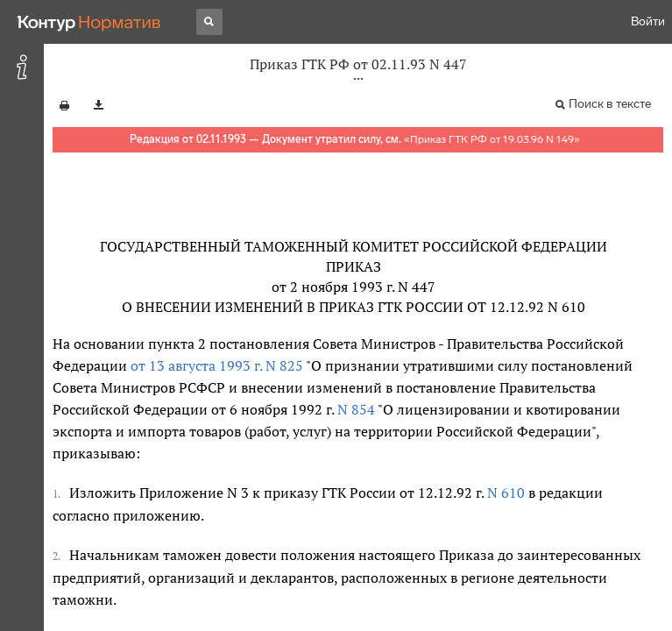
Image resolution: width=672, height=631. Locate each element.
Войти (648, 21)
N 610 (506, 493)
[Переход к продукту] (89, 22)
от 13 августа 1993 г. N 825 (217, 365)
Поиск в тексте (610, 104)
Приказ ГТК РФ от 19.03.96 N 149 (492, 139)
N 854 (354, 409)
